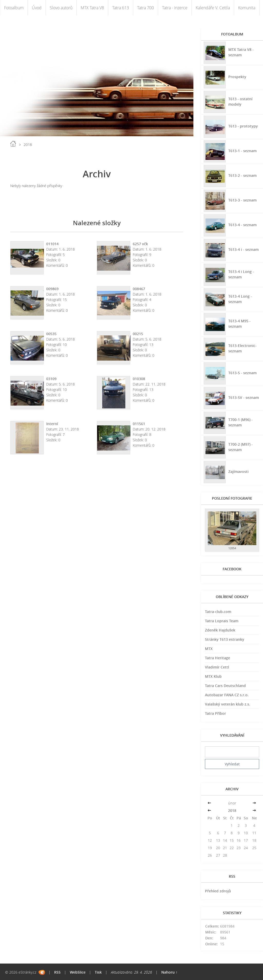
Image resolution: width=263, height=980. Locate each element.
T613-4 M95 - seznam (239, 324)
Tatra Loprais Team (222, 621)
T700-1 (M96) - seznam (241, 422)
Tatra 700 (145, 8)
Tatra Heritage (218, 658)
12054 (232, 548)
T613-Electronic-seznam (242, 348)
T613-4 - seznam (242, 225)
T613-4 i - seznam (243, 249)
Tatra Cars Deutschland (225, 686)
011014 (52, 244)
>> (254, 803)
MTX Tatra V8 (92, 8)
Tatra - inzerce (175, 8)
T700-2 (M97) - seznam (241, 447)
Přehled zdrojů (218, 891)
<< (210, 803)
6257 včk (140, 244)
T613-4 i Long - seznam (241, 274)
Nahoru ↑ (169, 972)
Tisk (98, 972)
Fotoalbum (14, 8)
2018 (232, 810)
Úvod (37, 8)
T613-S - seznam (242, 373)
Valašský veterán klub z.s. (228, 704)
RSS (57, 972)
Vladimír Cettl (217, 667)
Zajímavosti (238, 471)
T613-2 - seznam (242, 175)
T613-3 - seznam (242, 200)
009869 (52, 289)
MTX (209, 649)
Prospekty (237, 77)
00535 (51, 334)
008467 (139, 289)
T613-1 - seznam (242, 151)
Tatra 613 (121, 8)
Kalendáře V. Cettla (213, 8)
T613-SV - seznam (244, 397)
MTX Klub (213, 676)
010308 (139, 379)
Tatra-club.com (218, 612)
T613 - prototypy (243, 126)
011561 (139, 424)
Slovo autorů (61, 8)
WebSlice (78, 972)
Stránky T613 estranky (225, 639)
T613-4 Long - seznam (240, 299)
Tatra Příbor (215, 713)
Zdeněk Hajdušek (220, 630)
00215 (138, 334)
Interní (52, 424)
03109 (51, 379)
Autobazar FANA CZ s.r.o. (227, 695)
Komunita (247, 8)
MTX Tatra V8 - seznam (241, 52)
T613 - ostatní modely (240, 102)
